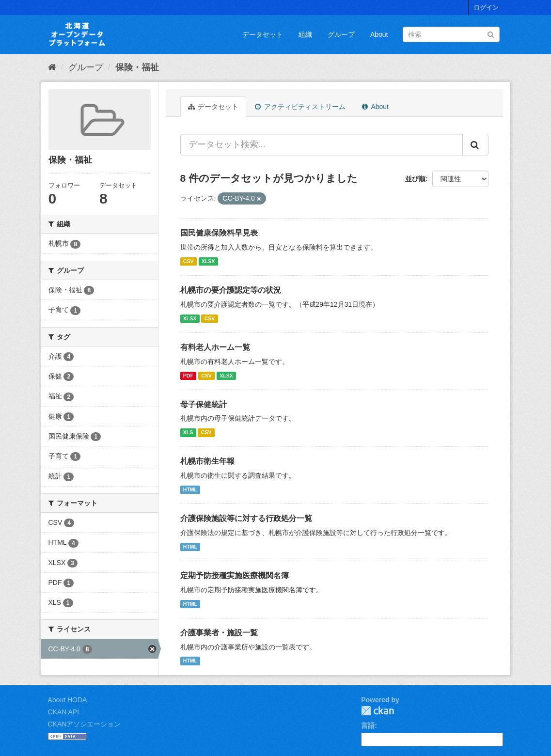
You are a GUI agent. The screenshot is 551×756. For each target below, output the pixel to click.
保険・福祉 (137, 67)
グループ (341, 34)
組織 (305, 34)
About (379, 34)
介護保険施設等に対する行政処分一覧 (246, 518)
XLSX (208, 261)
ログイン (486, 8)
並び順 (415, 179)
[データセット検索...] (322, 145)
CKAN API (64, 712)
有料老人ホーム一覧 (215, 347)
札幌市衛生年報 (207, 461)
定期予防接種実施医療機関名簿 (235, 575)
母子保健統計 (204, 404)
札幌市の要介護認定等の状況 (231, 290)
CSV (189, 261)
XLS (188, 432)
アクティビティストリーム (300, 107)
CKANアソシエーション (85, 724)
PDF (188, 376)
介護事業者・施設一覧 (219, 633)
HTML (190, 489)
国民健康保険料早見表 (219, 233)
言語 (368, 725)
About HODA (68, 700)
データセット (263, 34)
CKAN (378, 711)
